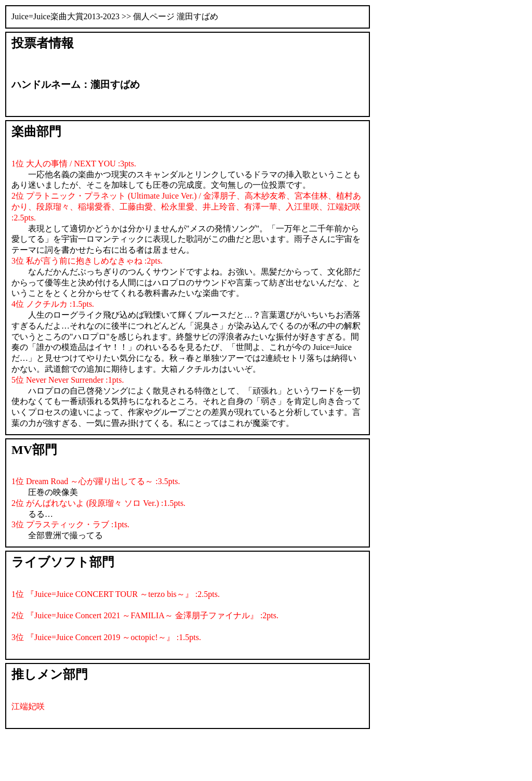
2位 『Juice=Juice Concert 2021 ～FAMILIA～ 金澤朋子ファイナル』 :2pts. (145, 615)
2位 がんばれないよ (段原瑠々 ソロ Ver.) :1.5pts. (98, 503)
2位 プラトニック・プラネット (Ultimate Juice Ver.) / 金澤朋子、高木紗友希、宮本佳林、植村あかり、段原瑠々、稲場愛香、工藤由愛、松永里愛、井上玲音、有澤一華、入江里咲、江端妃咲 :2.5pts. (186, 207)
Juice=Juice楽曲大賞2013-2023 (65, 16)
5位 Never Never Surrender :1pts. (68, 380)
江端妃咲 (28, 706)
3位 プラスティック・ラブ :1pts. (70, 524)
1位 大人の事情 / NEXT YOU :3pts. (74, 164)
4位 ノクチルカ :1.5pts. (53, 304)
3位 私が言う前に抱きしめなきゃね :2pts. (87, 261)
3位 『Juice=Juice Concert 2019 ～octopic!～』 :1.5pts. (106, 637)
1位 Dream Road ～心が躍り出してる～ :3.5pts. (96, 481)
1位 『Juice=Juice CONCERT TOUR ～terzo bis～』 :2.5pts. (116, 594)
